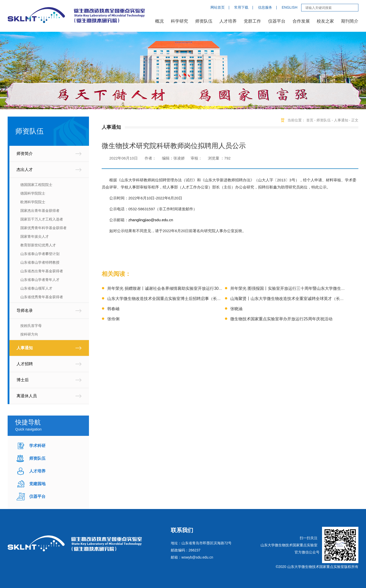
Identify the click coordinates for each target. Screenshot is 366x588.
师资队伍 (204, 21)
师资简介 (25, 154)
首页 (310, 120)
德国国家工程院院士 (36, 185)
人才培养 (228, 21)
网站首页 (218, 7)
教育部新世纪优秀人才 (38, 245)
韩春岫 (113, 309)
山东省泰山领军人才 (36, 288)
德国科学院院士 (33, 193)
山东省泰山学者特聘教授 (40, 262)
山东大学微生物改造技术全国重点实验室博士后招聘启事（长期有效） (170, 299)
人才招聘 (25, 364)
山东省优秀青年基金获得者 (42, 297)
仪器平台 (277, 21)
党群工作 (252, 21)
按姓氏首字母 (31, 326)
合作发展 (301, 21)
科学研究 (179, 21)
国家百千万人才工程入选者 (42, 219)
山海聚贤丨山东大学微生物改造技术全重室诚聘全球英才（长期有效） (293, 299)
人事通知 (25, 348)
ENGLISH (290, 7)
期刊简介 (350, 21)
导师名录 (25, 311)
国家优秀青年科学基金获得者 (43, 228)
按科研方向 (29, 334)
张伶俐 (113, 319)
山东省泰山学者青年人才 (40, 280)
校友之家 (325, 21)
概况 (159, 21)
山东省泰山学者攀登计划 (40, 254)
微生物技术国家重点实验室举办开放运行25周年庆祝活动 (281, 319)
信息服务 (265, 7)
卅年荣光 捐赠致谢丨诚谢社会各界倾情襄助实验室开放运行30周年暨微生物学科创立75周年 (190, 288)
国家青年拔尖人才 (35, 236)
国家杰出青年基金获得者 (40, 211)
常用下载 (241, 7)
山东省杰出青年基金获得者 (42, 271)
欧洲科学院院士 (33, 202)
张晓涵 (236, 309)
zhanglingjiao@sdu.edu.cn (151, 220)
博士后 (23, 380)
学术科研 (37, 446)
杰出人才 (25, 170)
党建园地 (37, 484)
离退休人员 (27, 396)
